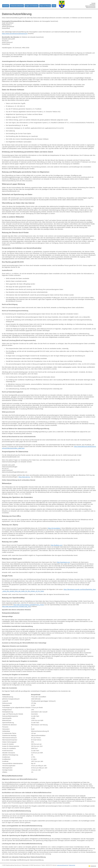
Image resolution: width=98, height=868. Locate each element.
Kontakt (93, 3)
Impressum (93, 5)
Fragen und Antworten (32, 6)
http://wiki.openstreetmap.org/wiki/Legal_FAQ (17, 606)
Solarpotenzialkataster (17, 6)
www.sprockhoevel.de (62, 865)
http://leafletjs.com (57, 545)
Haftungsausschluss (90, 6)
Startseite (6, 6)
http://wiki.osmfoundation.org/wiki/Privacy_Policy (29, 605)
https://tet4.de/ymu (24, 477)
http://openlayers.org (63, 562)
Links (54, 6)
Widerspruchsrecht (91, 7)
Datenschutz (72, 865)
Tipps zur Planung (45, 6)
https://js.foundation (54, 528)
